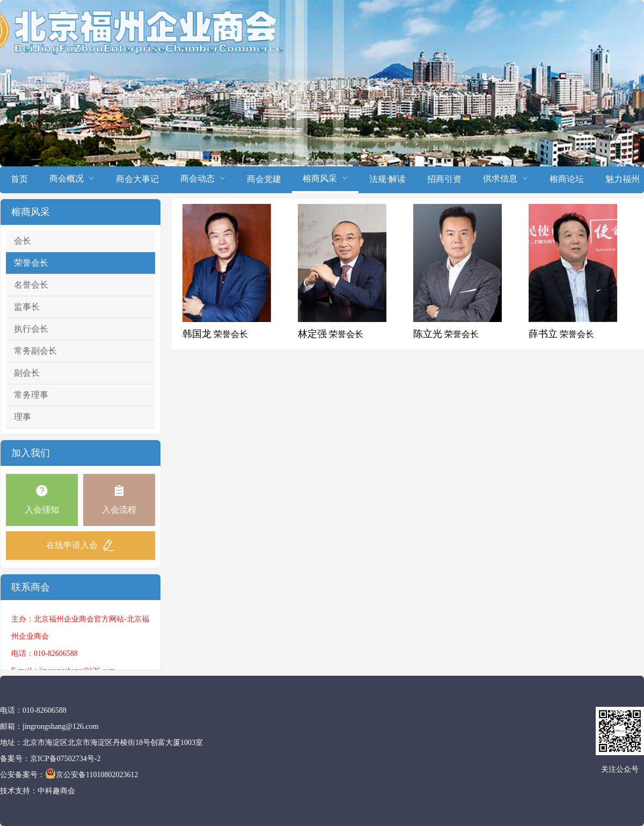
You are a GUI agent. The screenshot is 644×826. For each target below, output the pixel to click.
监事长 (27, 307)
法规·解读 (387, 179)
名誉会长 (31, 285)
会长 (23, 241)
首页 (19, 179)
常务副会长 (35, 351)
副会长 (27, 373)
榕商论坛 (567, 179)
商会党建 (264, 179)
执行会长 (31, 329)
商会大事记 (137, 179)
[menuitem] (19, 180)
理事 (23, 417)
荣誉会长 (31, 263)
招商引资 (444, 179)
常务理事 (31, 395)
